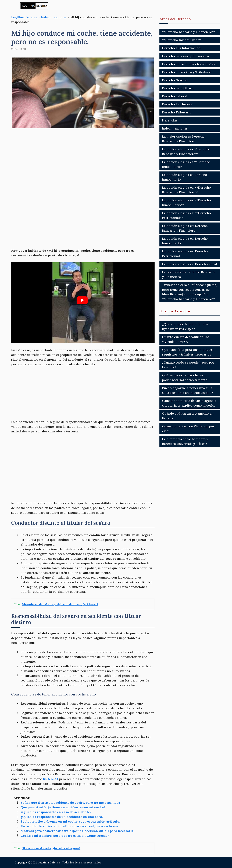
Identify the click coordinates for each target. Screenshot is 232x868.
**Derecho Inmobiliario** (181, 40)
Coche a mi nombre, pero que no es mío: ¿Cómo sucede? (65, 836)
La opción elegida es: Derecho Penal (190, 264)
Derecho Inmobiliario (178, 88)
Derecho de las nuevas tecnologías (188, 64)
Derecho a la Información (181, 48)
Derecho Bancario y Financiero (185, 56)
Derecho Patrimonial (178, 104)
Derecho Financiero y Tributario (187, 72)
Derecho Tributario (177, 112)
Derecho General (175, 80)
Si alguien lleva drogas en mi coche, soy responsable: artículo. (70, 821)
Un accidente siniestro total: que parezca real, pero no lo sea (69, 826)
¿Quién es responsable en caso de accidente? (56, 812)
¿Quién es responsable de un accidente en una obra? (62, 817)
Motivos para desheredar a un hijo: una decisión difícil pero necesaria (77, 831)
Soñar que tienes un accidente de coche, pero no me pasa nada (70, 803)
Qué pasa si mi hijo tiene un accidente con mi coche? (63, 807)
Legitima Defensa (24, 17)
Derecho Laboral (175, 96)
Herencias (170, 120)
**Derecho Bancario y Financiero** (189, 32)
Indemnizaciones (54, 17)
